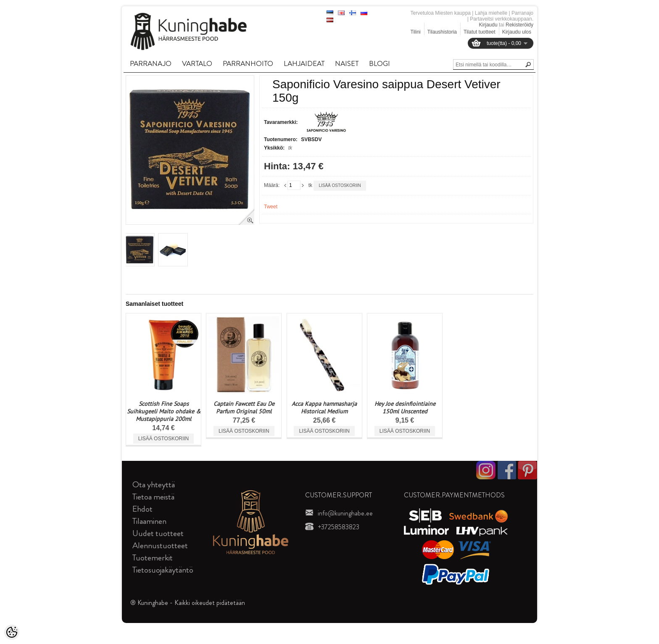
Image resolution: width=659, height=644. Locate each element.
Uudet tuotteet (158, 533)
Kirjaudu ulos (517, 32)
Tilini (416, 32)
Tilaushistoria (442, 32)
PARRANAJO (151, 63)
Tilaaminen (149, 521)
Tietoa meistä (153, 497)
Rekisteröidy (519, 25)
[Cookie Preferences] (12, 632)
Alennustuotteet (160, 545)
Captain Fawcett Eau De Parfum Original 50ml (244, 407)
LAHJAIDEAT (304, 63)
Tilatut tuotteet (480, 32)
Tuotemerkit (153, 558)
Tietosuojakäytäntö (163, 570)
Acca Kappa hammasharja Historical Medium (324, 407)
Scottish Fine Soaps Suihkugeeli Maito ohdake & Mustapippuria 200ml (164, 411)
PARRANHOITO (248, 63)
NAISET (347, 63)
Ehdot (142, 509)
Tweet (271, 207)
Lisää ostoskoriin (340, 185)
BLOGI (380, 63)
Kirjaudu (488, 25)
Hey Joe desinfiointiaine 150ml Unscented (405, 407)
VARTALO (197, 63)
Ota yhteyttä (154, 485)
